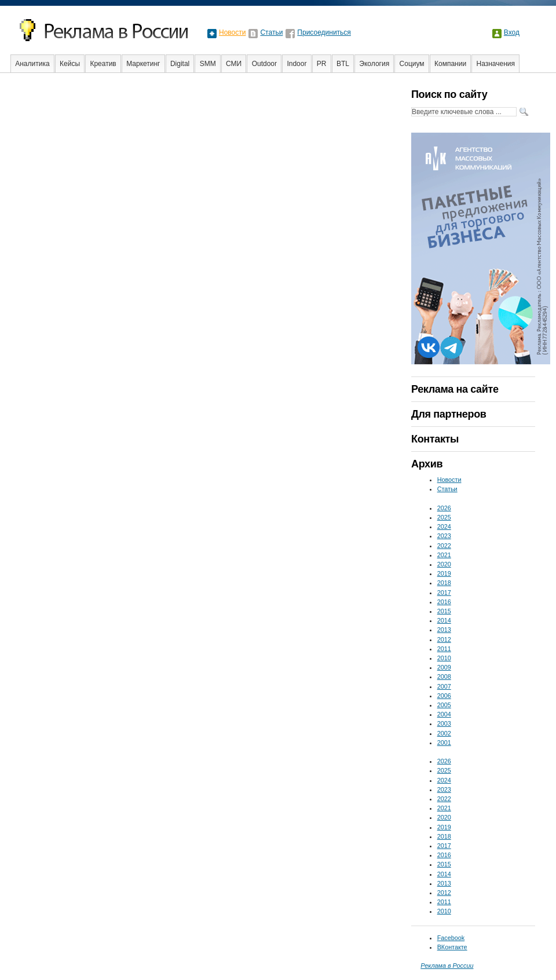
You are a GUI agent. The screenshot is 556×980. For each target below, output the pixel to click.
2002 (444, 733)
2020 (444, 564)
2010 (444, 658)
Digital (180, 64)
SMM (208, 64)
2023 (444, 536)
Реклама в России (447, 966)
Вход (512, 32)
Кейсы (70, 64)
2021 (444, 555)
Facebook (451, 938)
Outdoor (264, 64)
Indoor (297, 64)
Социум (412, 64)
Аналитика (32, 64)
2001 (444, 743)
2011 (444, 649)
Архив (427, 464)
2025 (444, 517)
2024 (444, 526)
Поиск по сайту (449, 94)
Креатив (103, 64)
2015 (444, 611)
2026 (444, 508)
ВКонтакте (452, 947)
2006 (444, 696)
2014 (444, 620)
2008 (444, 677)
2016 (444, 602)
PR (322, 64)
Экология (374, 64)
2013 (444, 630)
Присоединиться (324, 32)
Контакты (435, 439)
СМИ (234, 64)
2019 (444, 573)
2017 (444, 593)
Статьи (271, 32)
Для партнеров (449, 414)
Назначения (496, 64)
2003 (444, 723)
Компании (450, 64)
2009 (444, 667)
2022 (444, 546)
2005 (444, 705)
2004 (444, 714)
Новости (232, 32)
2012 (444, 639)
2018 (444, 583)
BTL (343, 64)
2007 (444, 686)
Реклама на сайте (455, 389)
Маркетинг (143, 64)
